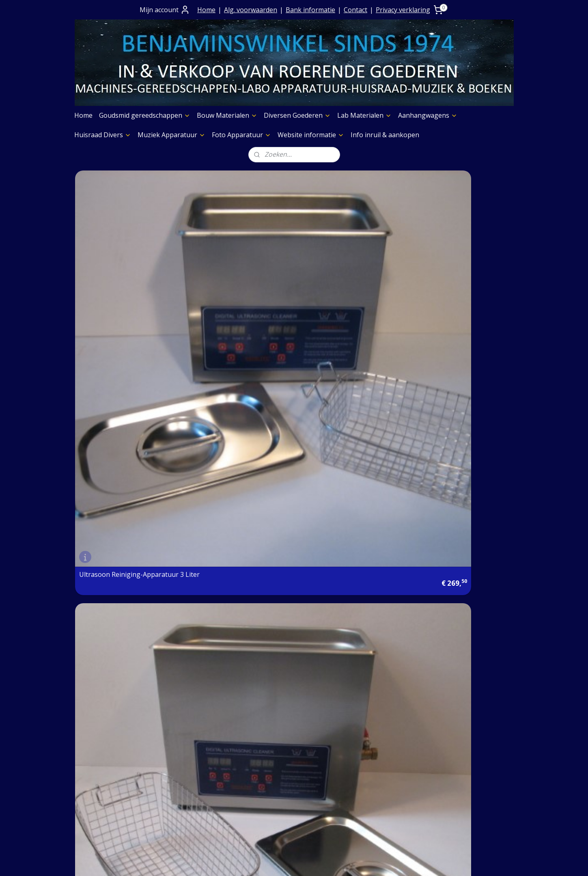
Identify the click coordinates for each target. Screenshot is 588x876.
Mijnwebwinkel (386, 861)
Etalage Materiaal (374, 762)
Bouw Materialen (227, 115)
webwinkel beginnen (315, 861)
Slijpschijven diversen (379, 793)
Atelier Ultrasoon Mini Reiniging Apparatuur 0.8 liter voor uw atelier (236, 417)
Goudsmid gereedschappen (145, 115)
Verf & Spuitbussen (376, 772)
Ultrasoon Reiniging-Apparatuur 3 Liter (111, 280)
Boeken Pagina (370, 731)
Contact (355, 10)
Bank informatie (310, 10)
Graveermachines (374, 783)
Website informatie (311, 135)
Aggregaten (364, 803)
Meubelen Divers (373, 824)
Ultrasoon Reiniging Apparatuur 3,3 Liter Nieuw (344, 421)
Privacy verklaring (403, 10)
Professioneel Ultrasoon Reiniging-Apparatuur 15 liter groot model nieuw (347, 277)
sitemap (267, 861)
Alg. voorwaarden (251, 10)
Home (206, 10)
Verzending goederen (201, 772)
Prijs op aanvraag (195, 762)
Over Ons (182, 731)
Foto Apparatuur (241, 135)
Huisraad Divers (103, 135)
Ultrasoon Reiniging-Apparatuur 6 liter (223, 280)
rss (284, 861)
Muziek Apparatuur (171, 135)
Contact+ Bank (191, 741)
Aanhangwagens (428, 115)
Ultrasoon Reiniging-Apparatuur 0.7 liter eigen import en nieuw (453, 277)
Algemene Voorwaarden (205, 751)
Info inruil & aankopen (385, 135)
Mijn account (165, 10)
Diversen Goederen (297, 115)
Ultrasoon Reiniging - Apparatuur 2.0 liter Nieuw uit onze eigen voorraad (124, 417)
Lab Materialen (364, 115)
